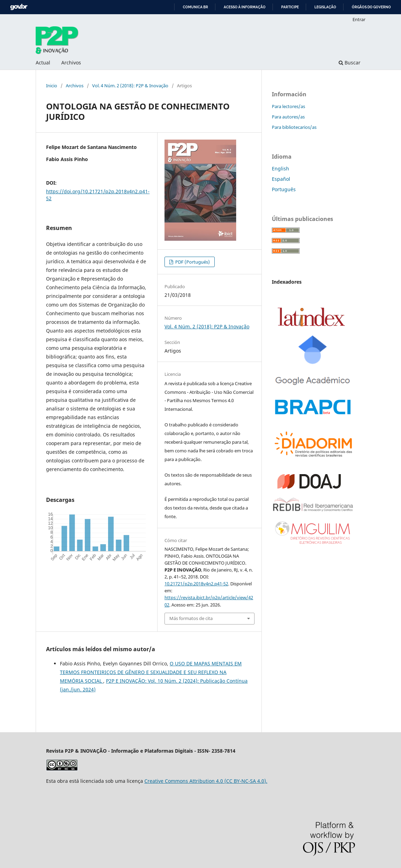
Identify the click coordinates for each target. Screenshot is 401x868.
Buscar (350, 63)
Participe (290, 7)
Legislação (325, 7)
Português (284, 189)
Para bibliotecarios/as (294, 127)
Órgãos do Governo (371, 7)
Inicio (52, 86)
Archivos (71, 63)
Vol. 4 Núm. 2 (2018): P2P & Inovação (130, 86)
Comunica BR (195, 7)
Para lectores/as (288, 106)
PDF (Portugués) (192, 262)
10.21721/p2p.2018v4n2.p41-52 (196, 584)
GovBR (19, 7)
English (280, 169)
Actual (43, 63)
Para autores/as (288, 117)
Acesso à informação (245, 7)
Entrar (359, 19)
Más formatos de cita (191, 618)
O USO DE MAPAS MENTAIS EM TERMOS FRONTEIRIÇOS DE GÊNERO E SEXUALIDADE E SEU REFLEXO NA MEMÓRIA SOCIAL (151, 672)
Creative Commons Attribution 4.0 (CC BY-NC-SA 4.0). (206, 781)
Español (281, 179)
